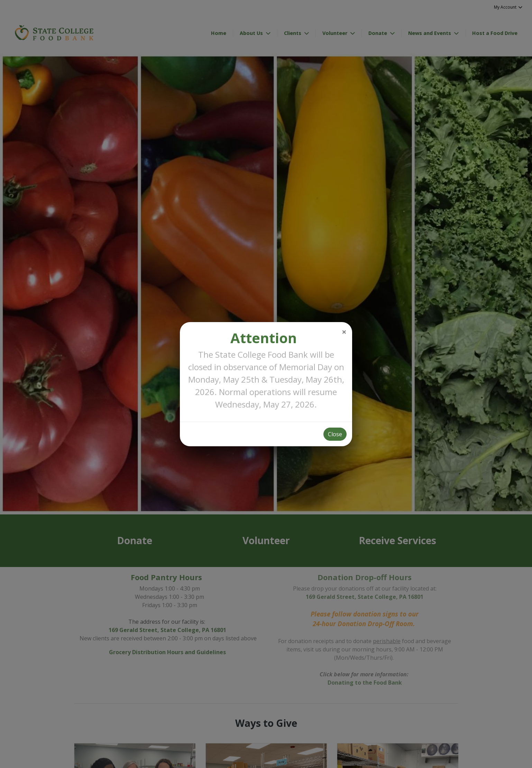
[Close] (344, 332)
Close (335, 434)
